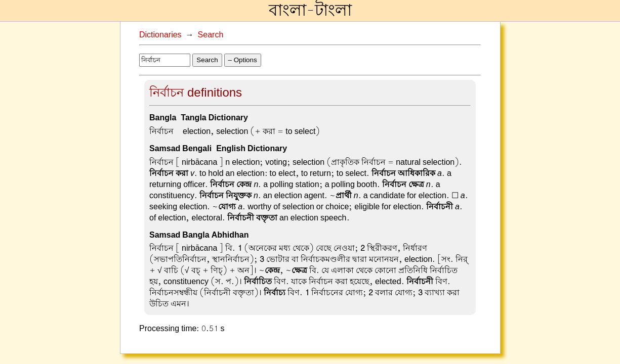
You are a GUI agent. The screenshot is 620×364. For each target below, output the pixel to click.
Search (211, 35)
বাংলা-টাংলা (310, 11)
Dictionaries (160, 35)
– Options (243, 60)
